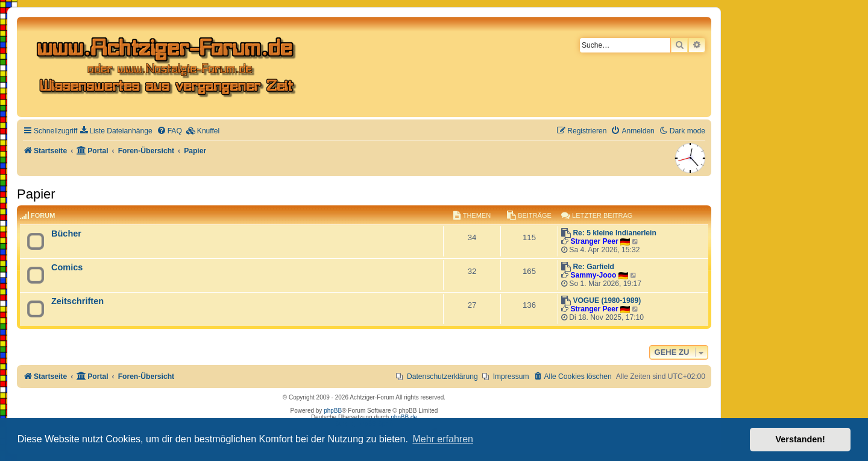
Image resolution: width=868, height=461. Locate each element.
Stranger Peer (594, 241)
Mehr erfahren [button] (443, 439)
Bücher (66, 234)
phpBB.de (404, 417)
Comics (67, 267)
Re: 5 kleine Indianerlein (614, 233)
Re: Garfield (593, 267)
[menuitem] (116, 131)
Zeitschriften (77, 301)
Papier (36, 194)
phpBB (333, 411)
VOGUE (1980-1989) (607, 300)
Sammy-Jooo (593, 275)
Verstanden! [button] (800, 439)
